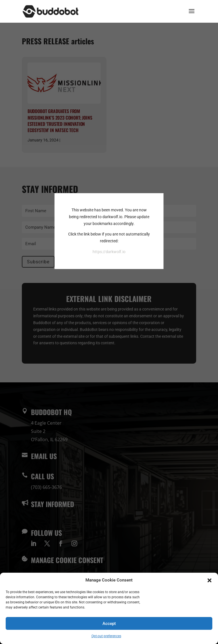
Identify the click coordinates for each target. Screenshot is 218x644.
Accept (109, 624)
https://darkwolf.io (109, 252)
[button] (209, 580)
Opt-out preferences (106, 636)
